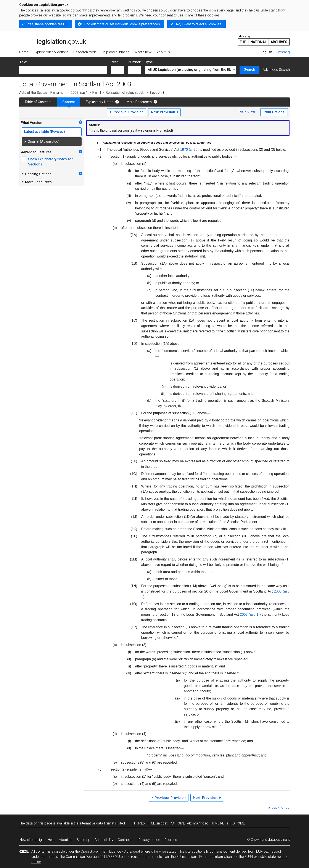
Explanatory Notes (100, 102)
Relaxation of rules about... (125, 93)
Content (69, 102)
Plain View (247, 112)
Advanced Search (276, 70)
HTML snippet (157, 823)
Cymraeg (283, 52)
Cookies (171, 840)
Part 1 (97, 93)
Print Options (274, 112)
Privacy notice (149, 840)
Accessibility (104, 840)
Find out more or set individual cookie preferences (122, 24)
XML (181, 823)
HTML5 (139, 823)
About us (66, 840)
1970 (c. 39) (189, 150)
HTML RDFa (219, 823)
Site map (83, 840)
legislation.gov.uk (53, 40)
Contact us (126, 840)
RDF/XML (238, 823)
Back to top (281, 807)
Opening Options (36, 174)
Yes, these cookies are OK (48, 24)
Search (249, 69)
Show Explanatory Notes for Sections (50, 162)
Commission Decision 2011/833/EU (93, 857)
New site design (31, 840)
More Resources (139, 102)
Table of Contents (38, 102)
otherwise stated (164, 851)
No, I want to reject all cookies (199, 24)
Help (51, 840)
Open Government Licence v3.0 (105, 851)
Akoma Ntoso (198, 823)
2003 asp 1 (79, 93)
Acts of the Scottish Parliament (43, 93)
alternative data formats (98, 823)
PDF (173, 823)
